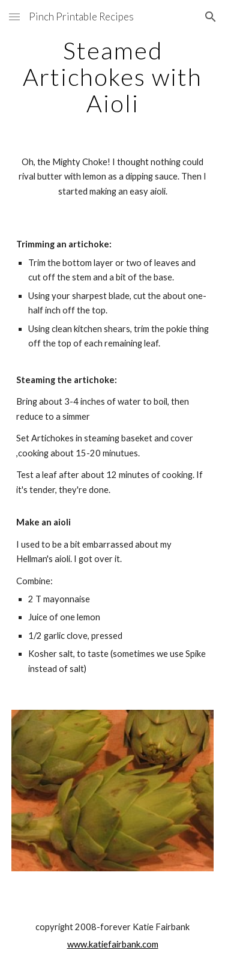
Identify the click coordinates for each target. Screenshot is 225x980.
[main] (113, 77)
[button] (14, 17)
